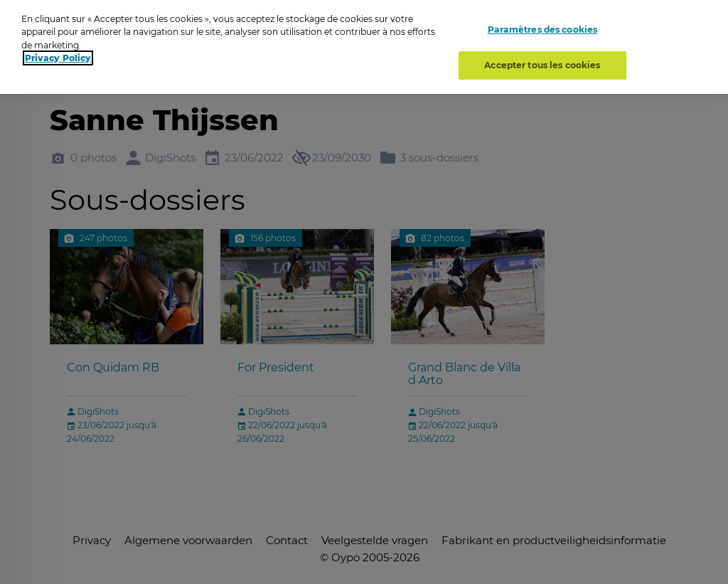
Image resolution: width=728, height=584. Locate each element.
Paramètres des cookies (543, 27)
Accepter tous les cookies (542, 62)
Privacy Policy (58, 54)
